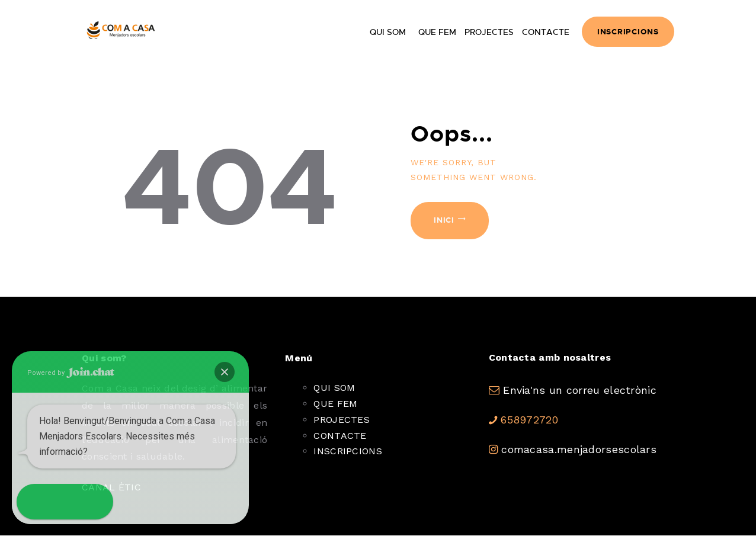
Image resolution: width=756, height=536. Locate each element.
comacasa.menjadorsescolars (579, 449)
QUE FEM (335, 404)
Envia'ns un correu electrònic (580, 390)
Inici (444, 220)
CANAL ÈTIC (111, 487)
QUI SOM (334, 388)
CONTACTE (340, 436)
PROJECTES (342, 420)
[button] (34, 502)
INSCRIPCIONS (348, 451)
